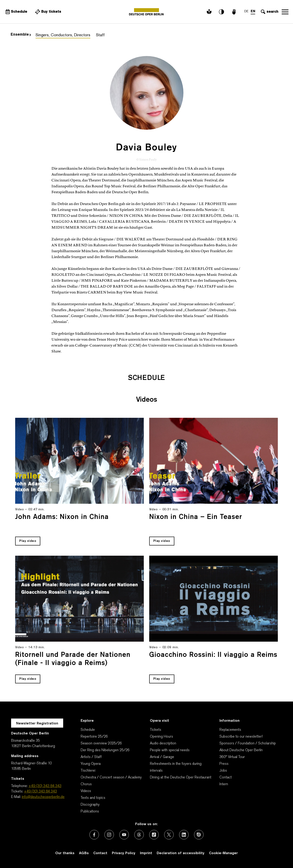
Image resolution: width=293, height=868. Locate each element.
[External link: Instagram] (109, 835)
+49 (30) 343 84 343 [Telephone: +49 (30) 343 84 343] (45, 786)
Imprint (146, 853)
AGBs (84, 853)
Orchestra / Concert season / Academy (111, 778)
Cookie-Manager (223, 853)
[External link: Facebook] (94, 835)
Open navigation (285, 12)
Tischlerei (88, 771)
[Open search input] (269, 12)
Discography (90, 805)
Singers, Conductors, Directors (63, 35)
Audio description (163, 743)
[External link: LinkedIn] (184, 835)
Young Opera (91, 764)
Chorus (86, 784)
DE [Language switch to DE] (246, 11)
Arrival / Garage (162, 757)
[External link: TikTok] (154, 835)
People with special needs (170, 750)
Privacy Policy (124, 853)
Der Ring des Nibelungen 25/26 (105, 750)
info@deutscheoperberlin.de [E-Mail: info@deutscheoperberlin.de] (43, 797)
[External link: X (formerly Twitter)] (169, 835)
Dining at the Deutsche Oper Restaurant (181, 778)
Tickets (156, 730)
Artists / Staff (91, 757)
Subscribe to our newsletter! (241, 737)
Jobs (223, 771)
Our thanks (65, 853)
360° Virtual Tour (232, 757)
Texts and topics (93, 798)
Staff (100, 35)
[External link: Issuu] (199, 835)
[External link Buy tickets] (48, 12)
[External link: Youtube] (124, 835)
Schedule (88, 730)
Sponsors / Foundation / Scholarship (248, 743)
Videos (86, 791)
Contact (226, 778)
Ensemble (21, 35)
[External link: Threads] (139, 835)
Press (224, 764)
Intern (224, 784)
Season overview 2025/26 (101, 743)
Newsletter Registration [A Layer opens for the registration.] (37, 724)
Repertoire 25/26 (94, 737)
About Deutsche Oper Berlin (241, 750)
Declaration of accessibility (181, 853)
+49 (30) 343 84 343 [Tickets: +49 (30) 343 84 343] (40, 792)
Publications (90, 812)
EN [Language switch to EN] (253, 11)
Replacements (230, 730)
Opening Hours (161, 737)
